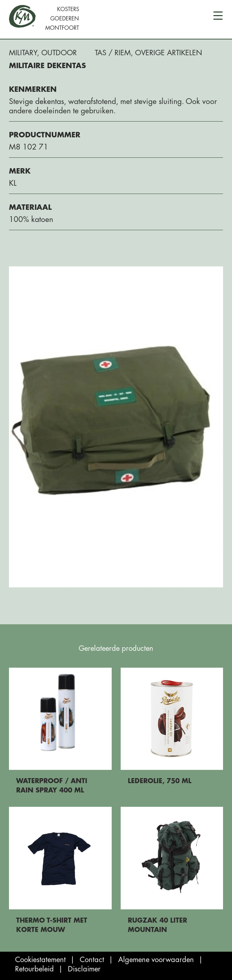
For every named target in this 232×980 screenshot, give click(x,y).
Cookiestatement (40, 960)
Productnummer (45, 135)
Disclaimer (84, 969)
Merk (20, 171)
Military (23, 53)
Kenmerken (33, 89)
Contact (92, 960)
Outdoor (59, 53)
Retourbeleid (34, 969)
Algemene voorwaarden (156, 960)
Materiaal (30, 207)
